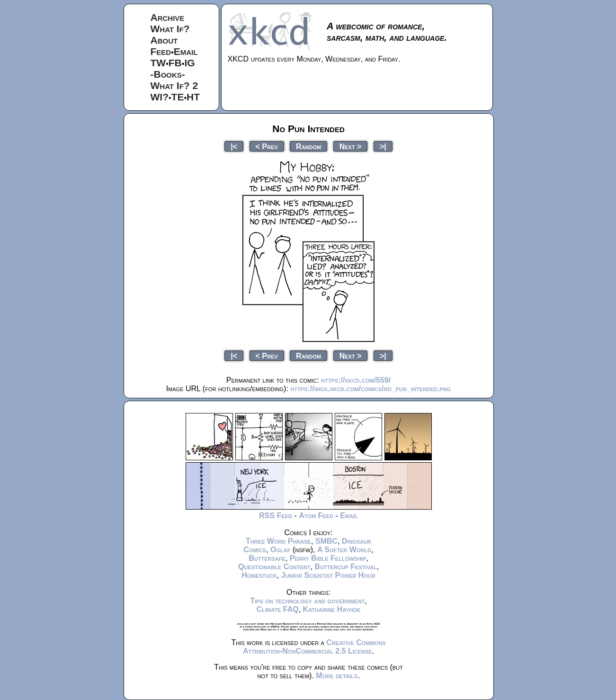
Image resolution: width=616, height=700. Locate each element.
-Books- (168, 74)
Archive (168, 17)
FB (175, 63)
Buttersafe (267, 558)
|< (234, 146)
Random (308, 146)
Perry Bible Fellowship (328, 558)
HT (193, 97)
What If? (170, 29)
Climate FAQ (278, 609)
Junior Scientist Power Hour (328, 575)
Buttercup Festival (345, 567)
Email (186, 51)
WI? (160, 97)
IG (189, 63)
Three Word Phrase (278, 541)
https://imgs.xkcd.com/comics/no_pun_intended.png (370, 389)
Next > (351, 146)
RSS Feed (276, 516)
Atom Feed (316, 516)
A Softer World (344, 550)
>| (383, 146)
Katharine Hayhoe (332, 609)
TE (178, 97)
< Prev (267, 146)
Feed (161, 51)
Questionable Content (274, 567)
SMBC (326, 541)
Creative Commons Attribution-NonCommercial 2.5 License (314, 647)
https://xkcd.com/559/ (356, 380)
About (164, 40)
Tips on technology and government (307, 601)
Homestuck (259, 575)
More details (337, 676)
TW (158, 63)
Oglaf (280, 550)
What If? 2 (174, 85)
